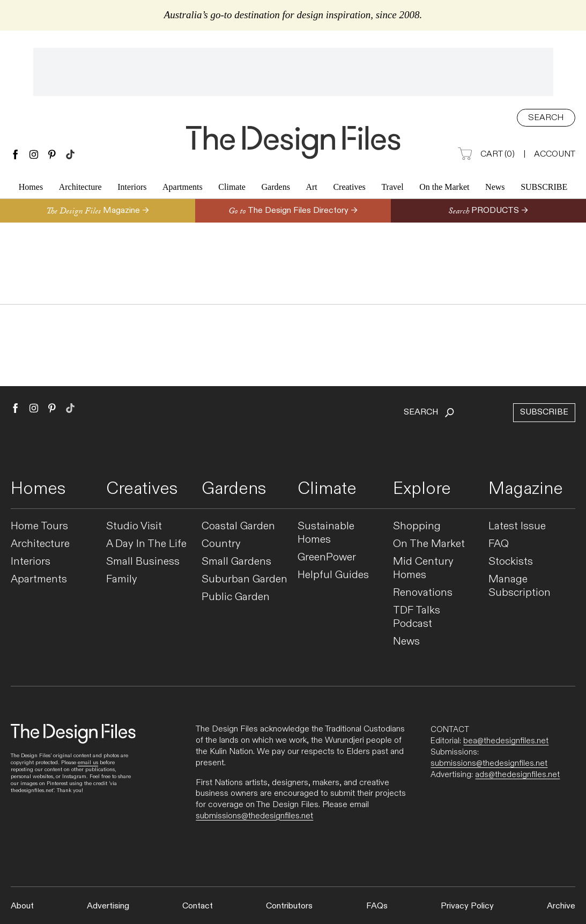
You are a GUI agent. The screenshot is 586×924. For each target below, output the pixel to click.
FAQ (499, 544)
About (22, 906)
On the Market (444, 188)
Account (555, 154)
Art (311, 188)
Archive (561, 906)
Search (546, 118)
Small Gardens (236, 562)
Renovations (423, 593)
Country (221, 544)
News (495, 188)
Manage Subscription (520, 586)
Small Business (143, 562)
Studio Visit (134, 526)
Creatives (349, 188)
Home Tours (39, 526)
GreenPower (327, 557)
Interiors (132, 188)
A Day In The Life (146, 544)
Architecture (80, 188)
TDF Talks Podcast (417, 617)
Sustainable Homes (326, 533)
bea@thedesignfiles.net (506, 741)
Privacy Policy (467, 906)
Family (122, 579)
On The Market (429, 544)
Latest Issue (517, 526)
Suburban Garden (244, 579)
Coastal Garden (238, 526)
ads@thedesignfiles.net (517, 774)
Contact (198, 906)
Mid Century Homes (423, 568)
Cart (486, 155)
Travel (392, 188)
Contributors (289, 906)
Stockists (511, 562)
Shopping (417, 526)
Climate (232, 188)
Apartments (183, 188)
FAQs (377, 906)
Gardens (276, 188)
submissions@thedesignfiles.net (254, 816)
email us (88, 763)
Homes (31, 188)
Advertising (108, 906)
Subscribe (544, 188)
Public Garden (236, 597)
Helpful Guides (333, 575)
